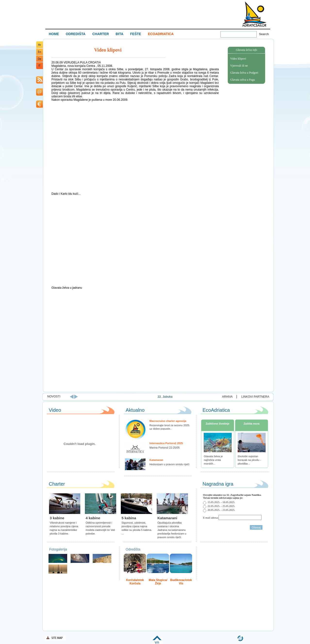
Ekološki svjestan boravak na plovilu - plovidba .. (249, 460)
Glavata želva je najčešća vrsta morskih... (213, 460)
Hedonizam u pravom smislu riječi (169, 464)
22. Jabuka (179, 397)
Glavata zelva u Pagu (243, 80)
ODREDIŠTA (76, 34)
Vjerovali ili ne (239, 66)
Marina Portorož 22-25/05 (165, 448)
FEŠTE (136, 34)
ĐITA (120, 34)
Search (264, 34)
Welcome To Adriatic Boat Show (254, 14)
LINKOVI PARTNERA (255, 397)
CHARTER (100, 34)
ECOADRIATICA (161, 34)
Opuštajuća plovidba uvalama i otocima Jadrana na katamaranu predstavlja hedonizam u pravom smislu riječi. (172, 530)
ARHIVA (227, 397)
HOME (54, 34)
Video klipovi (238, 59)
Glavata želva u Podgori (244, 73)
